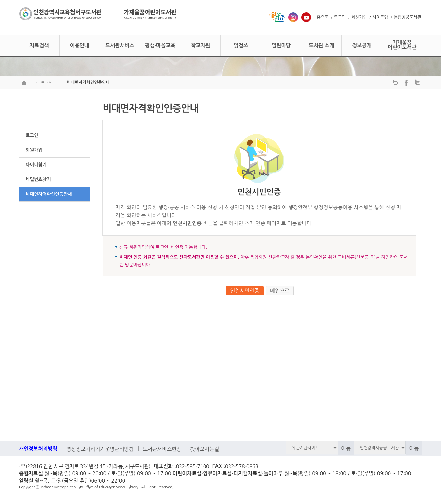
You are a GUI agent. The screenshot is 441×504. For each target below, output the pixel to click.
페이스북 (415, 467)
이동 (346, 448)
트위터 (403, 467)
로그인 (340, 17)
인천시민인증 (245, 291)
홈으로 (322, 17)
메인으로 (280, 291)
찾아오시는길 (204, 449)
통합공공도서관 (407, 17)
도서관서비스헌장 (162, 449)
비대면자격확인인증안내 (88, 82)
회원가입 (359, 17)
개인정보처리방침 (38, 449)
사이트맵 (380, 17)
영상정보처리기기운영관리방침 (100, 449)
